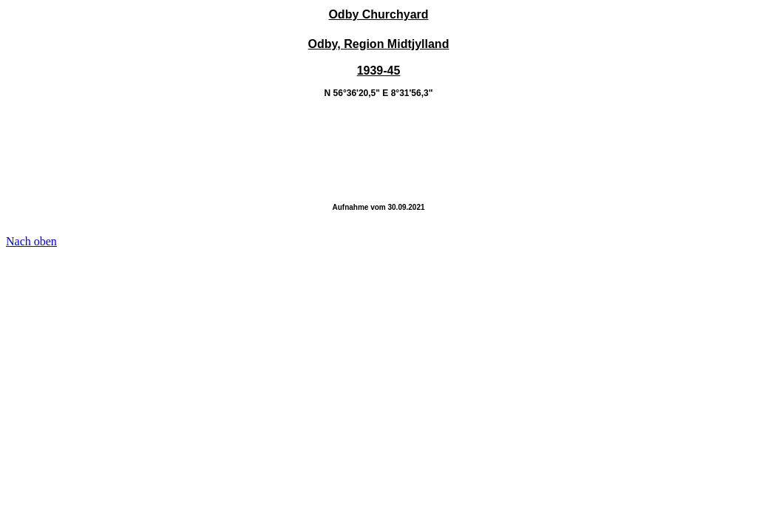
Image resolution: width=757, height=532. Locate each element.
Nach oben (31, 241)
